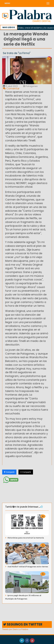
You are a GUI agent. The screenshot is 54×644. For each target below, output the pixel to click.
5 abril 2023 (10, 86)
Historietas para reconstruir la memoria (25, 538)
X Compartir (26, 472)
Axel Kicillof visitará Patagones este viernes (28, 567)
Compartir (9, 472)
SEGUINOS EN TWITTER (23, 624)
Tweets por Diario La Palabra (15, 629)
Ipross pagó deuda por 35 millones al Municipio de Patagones (23, 597)
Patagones (30, 86)
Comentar (11, 88)
